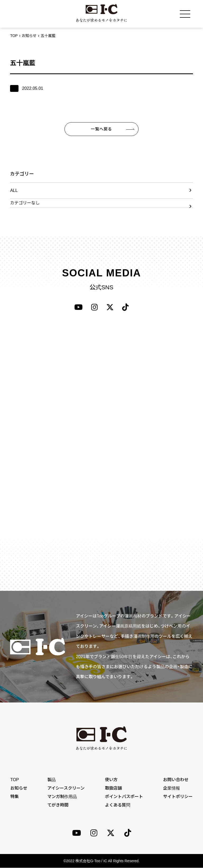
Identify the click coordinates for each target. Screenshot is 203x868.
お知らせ (29, 36)
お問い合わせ (176, 780)
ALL (14, 190)
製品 (52, 780)
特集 (14, 797)
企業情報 (172, 788)
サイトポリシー (178, 797)
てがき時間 (58, 805)
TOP (14, 36)
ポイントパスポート (124, 797)
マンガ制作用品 (62, 797)
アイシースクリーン (66, 788)
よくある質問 (118, 805)
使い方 (111, 780)
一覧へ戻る (101, 129)
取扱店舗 (113, 788)
